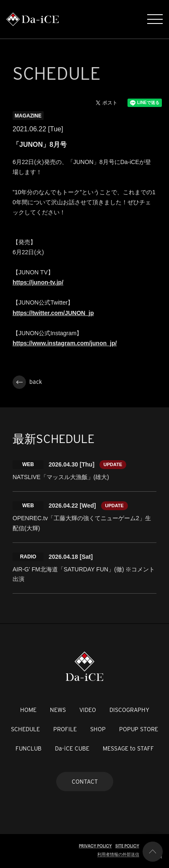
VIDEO (88, 710)
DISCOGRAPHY (129, 710)
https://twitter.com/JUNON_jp (53, 313)
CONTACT (85, 782)
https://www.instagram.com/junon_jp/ (65, 343)
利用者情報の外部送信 (118, 854)
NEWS (58, 710)
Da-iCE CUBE (72, 748)
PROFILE (65, 729)
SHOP (98, 729)
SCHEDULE (25, 729)
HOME (28, 710)
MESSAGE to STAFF (128, 748)
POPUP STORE (139, 729)
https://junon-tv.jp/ (38, 282)
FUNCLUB (29, 748)
